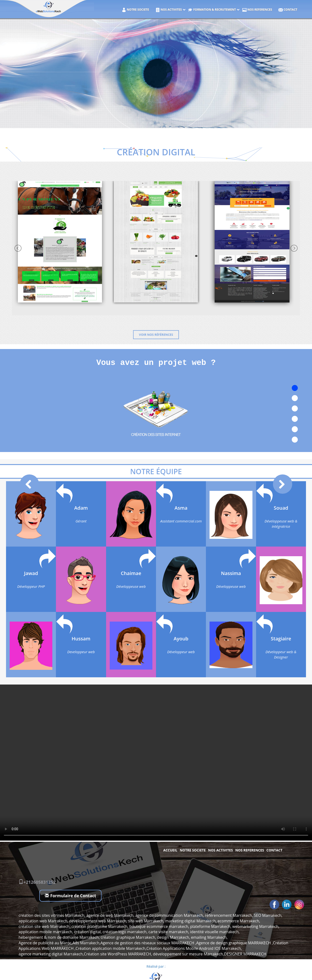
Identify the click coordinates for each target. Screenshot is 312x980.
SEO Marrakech (268, 915)
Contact (288, 10)
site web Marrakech (146, 921)
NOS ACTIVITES (169, 10)
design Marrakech (173, 937)
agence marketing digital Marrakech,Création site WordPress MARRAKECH (85, 954)
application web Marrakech (43, 921)
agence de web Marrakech (110, 915)
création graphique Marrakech (128, 937)
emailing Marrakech (209, 937)
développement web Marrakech (98, 921)
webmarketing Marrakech (255, 926)
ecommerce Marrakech (238, 921)
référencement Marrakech (228, 915)
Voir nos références (156, 335)
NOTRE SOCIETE (135, 10)
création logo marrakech (125, 932)
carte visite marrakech (168, 932)
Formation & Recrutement (212, 10)
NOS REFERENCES (257, 10)
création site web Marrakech (44, 926)
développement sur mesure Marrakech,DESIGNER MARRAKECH (210, 954)
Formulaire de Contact (71, 896)
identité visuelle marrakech (214, 932)
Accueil (170, 850)
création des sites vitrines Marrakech (51, 915)
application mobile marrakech (45, 932)
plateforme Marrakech (210, 926)
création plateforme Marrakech (99, 926)
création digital (87, 932)
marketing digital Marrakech (190, 921)
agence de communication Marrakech (169, 915)
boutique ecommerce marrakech (159, 926)
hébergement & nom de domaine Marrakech (59, 937)
